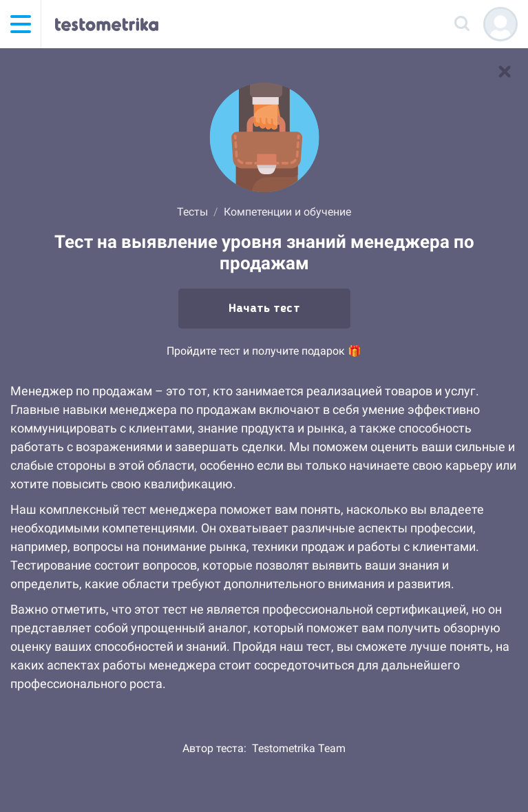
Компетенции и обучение (287, 212)
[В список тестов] (505, 72)
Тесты (192, 212)
